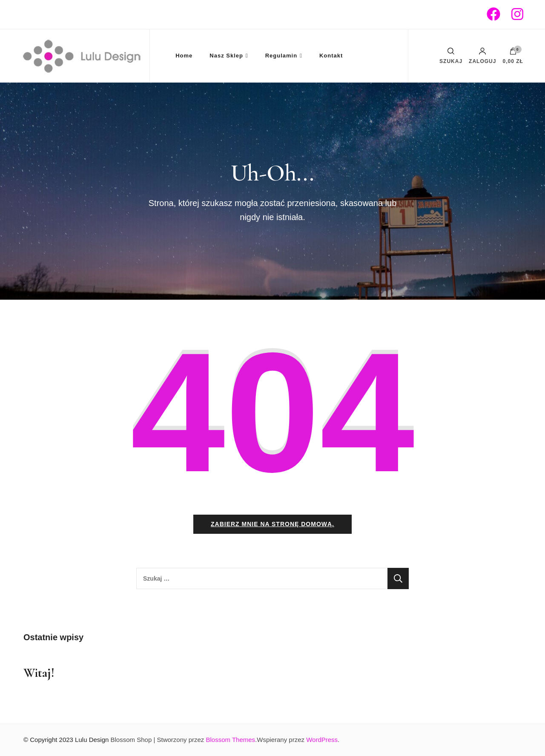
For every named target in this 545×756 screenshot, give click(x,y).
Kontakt (331, 56)
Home (184, 56)
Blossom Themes (231, 740)
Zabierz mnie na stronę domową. (272, 524)
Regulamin (281, 56)
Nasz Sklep (226, 56)
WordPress (322, 740)
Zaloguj (482, 56)
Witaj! (39, 673)
